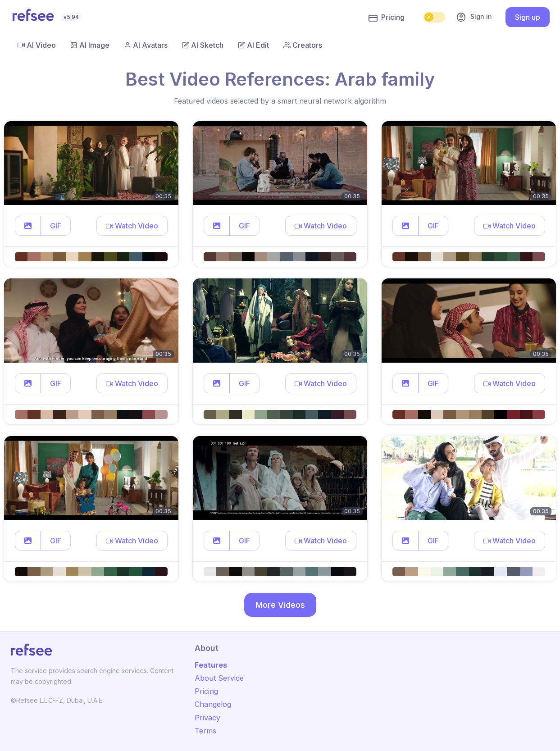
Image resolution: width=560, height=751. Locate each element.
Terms (205, 731)
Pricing (387, 18)
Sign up (528, 17)
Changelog (213, 704)
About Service (219, 678)
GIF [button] (56, 226)
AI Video (37, 45)
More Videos (280, 605)
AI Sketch (203, 45)
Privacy (207, 718)
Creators (303, 45)
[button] (28, 226)
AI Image (90, 45)
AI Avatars (146, 45)
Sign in (474, 17)
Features (211, 665)
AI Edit (253, 45)
